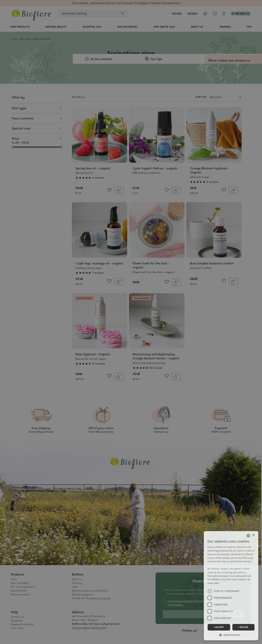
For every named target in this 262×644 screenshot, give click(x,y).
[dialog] (131, 322)
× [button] (253, 535)
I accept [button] (219, 627)
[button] (231, 635)
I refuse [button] (243, 627)
